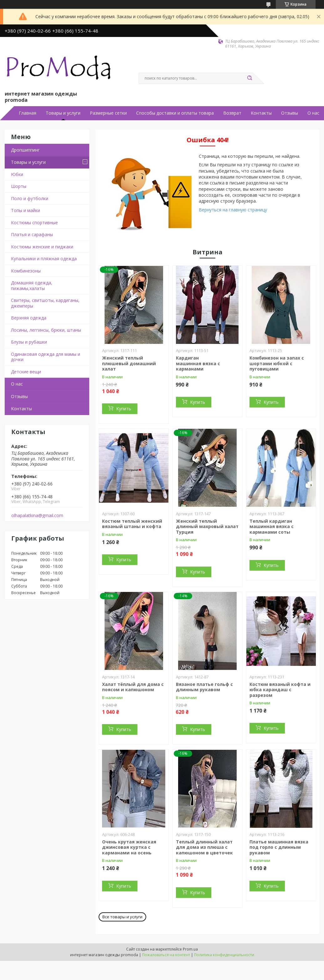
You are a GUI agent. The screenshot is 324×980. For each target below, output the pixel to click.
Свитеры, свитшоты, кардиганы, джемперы (45, 303)
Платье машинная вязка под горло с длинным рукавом (279, 847)
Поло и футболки (30, 198)
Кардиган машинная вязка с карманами (198, 363)
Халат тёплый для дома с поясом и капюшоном (133, 687)
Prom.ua (190, 949)
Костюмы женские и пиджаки (42, 247)
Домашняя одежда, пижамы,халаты (32, 285)
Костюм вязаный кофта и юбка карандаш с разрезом (280, 690)
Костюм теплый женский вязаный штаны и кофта (132, 524)
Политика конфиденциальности (224, 955)
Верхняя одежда (29, 318)
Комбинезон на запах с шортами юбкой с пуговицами (277, 363)
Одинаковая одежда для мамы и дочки (46, 357)
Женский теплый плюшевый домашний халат (129, 363)
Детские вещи (26, 372)
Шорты (19, 186)
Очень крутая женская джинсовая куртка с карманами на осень (129, 847)
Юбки (17, 174)
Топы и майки (26, 210)
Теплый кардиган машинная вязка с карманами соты (272, 526)
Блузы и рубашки (29, 342)
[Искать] (250, 78)
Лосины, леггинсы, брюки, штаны (46, 330)
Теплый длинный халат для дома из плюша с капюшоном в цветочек (204, 847)
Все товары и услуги (122, 917)
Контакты (261, 113)
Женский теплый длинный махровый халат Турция (207, 526)
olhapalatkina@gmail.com (37, 516)
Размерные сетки (108, 113)
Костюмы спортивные (34, 223)
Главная (28, 113)
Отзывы (290, 113)
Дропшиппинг (25, 150)
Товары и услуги (63, 113)
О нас (313, 113)
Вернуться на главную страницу (233, 210)
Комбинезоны (26, 271)
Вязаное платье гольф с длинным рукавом (204, 687)
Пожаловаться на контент (166, 955)
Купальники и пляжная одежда (44, 259)
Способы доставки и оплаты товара (175, 113)
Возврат (232, 113)
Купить (124, 409)
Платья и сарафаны (32, 234)
